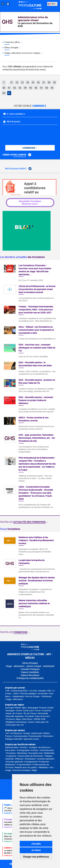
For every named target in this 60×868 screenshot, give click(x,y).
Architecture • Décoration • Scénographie (28, 749)
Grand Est (47, 710)
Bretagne (10, 710)
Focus (10, 529)
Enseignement (31, 762)
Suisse (31, 722)
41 (9, 88)
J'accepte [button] (36, 844)
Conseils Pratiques (30, 669)
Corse (38, 710)
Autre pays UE (42, 722)
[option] (30, 579)
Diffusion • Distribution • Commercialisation (35, 759)
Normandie (43, 713)
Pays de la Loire (42, 716)
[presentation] (22, 132)
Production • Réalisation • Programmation (28, 763)
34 (28, 82)
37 (44, 82)
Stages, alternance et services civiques (23, 53)
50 (4, 93)
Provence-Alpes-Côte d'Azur (19, 719)
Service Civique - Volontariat (38, 696)
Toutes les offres (13, 42)
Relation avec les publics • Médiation (31, 767)
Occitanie (29, 716)
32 (17, 82)
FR (52, 4)
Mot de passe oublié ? (18, 169)
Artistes (34, 750)
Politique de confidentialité (30, 678)
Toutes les (24, 522)
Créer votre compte (17, 155)
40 (4, 88)
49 (52, 88)
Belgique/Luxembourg (16, 722)
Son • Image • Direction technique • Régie (30, 769)
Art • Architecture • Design (18, 733)
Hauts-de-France (14, 713)
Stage (9, 699)
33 (22, 82)
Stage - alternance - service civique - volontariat (30, 666)
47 (41, 88)
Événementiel (35, 736)
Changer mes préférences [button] (36, 857)
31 (12, 82)
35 (33, 82)
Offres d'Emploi (30, 663)
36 (38, 82)
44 (25, 88)
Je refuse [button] (36, 850)
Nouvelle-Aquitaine (15, 716)
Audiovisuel (37, 733)
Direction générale (14, 762)
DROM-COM (40, 719)
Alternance (18, 699)
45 (31, 88)
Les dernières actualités (22, 257)
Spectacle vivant (31, 739)
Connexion (30, 148)
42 (15, 88)
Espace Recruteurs (30, 675)
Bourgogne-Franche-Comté (41, 708)
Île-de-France (30, 713)
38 (49, 82)
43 (20, 88)
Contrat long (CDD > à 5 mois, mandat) (28, 691)
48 (47, 88)
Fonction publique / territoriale (34, 693)
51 (9, 93)
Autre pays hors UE (15, 725)
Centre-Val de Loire (25, 710)
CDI (8, 691)
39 (54, 82)
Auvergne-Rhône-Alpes (16, 708)
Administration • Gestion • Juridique (21, 747)
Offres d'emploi (12, 47)
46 (36, 88)
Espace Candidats (30, 672)
